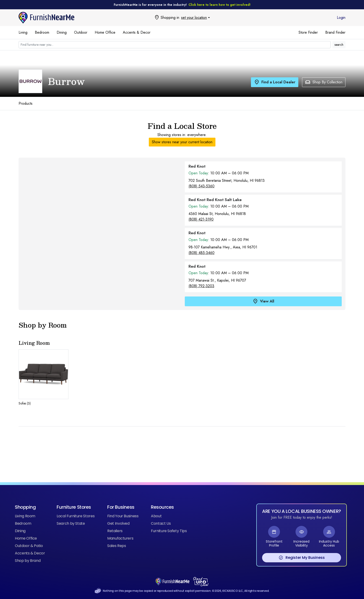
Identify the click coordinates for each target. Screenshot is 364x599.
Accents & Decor (137, 32)
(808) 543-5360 (201, 186)
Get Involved (118, 523)
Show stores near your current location (182, 142)
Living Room (25, 516)
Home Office (105, 32)
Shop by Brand (28, 561)
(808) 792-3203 (201, 286)
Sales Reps (117, 546)
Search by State (71, 523)
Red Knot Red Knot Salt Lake (215, 200)
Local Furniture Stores (76, 516)
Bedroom (42, 32)
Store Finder (308, 32)
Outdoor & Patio (29, 546)
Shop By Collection (324, 82)
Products (26, 103)
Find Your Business (123, 516)
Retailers (115, 531)
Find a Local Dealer (275, 82)
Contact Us (161, 523)
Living (23, 32)
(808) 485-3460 (201, 253)
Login (341, 18)
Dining (62, 32)
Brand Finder (335, 32)
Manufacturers (120, 538)
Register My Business (302, 558)
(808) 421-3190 (201, 219)
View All (263, 301)
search (339, 45)
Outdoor (81, 32)
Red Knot (197, 166)
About (156, 516)
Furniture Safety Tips (169, 531)
